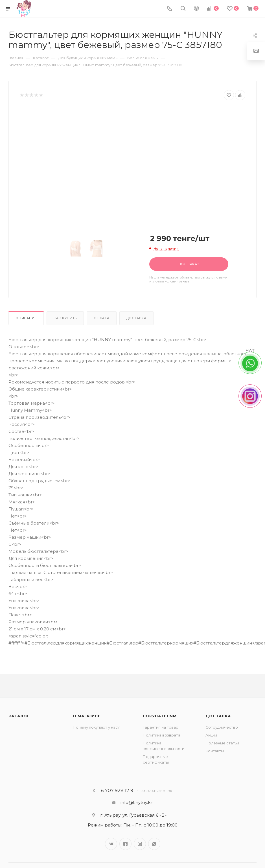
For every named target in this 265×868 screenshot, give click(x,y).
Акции (211, 735)
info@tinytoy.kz (137, 802)
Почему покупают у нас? (96, 727)
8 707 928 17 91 (118, 791)
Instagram (140, 844)
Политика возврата (162, 735)
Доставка (136, 318)
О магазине (87, 716)
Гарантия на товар (161, 727)
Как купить (65, 318)
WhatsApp (154, 844)
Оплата (102, 318)
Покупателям (160, 716)
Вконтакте (111, 844)
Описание (26, 318)
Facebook (125, 844)
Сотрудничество (222, 727)
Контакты (215, 751)
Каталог (19, 716)
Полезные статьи (222, 743)
